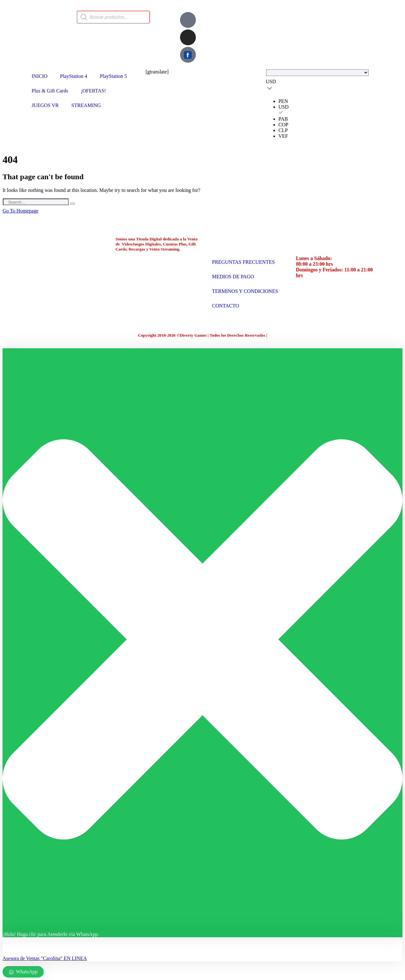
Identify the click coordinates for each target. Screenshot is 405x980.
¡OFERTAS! (93, 91)
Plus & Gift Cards (50, 91)
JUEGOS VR (45, 105)
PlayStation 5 (114, 76)
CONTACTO (226, 306)
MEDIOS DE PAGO (233, 277)
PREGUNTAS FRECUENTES (243, 262)
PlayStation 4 (74, 76)
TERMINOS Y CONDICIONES (245, 291)
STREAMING (86, 105)
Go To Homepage (20, 211)
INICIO (40, 76)
